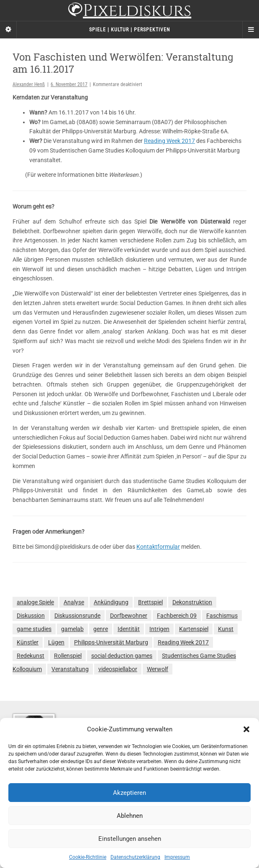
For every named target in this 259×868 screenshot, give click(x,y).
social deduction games (122, 656)
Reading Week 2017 (169, 141)
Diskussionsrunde (77, 616)
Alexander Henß (29, 84)
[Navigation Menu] (251, 30)
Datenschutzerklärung (135, 857)
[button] (246, 729)
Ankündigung (111, 602)
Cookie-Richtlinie (88, 857)
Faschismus (222, 616)
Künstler (28, 642)
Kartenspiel (194, 629)
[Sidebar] (8, 30)
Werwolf (158, 669)
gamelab (72, 629)
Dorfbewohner (129, 616)
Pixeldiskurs (129, 11)
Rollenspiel (68, 656)
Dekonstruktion (192, 602)
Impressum (177, 857)
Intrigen (159, 629)
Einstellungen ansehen (130, 839)
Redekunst (31, 656)
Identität (129, 629)
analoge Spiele (35, 602)
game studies (34, 629)
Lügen (56, 642)
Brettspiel (150, 602)
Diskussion (31, 616)
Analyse (74, 602)
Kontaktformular (158, 547)
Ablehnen (130, 816)
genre (101, 629)
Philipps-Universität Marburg (111, 642)
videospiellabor (118, 669)
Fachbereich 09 (177, 616)
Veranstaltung (70, 669)
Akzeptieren (129, 793)
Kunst (226, 629)
